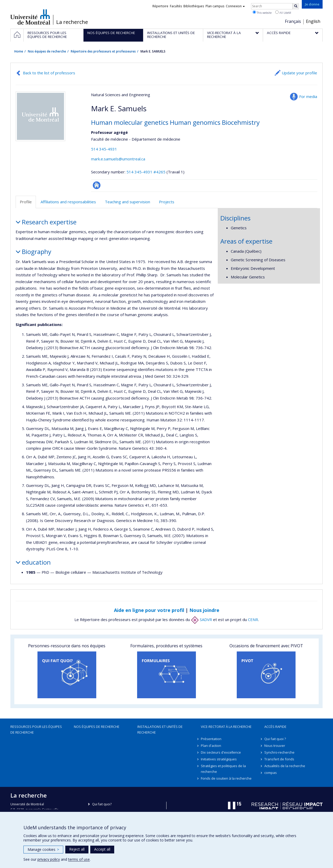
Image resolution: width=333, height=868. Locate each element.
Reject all (77, 849)
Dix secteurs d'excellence (221, 752)
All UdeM (283, 12)
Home (19, 51)
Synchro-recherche (279, 752)
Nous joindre (204, 610)
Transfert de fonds (279, 759)
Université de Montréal (30, 17)
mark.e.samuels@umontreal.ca (118, 159)
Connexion (235, 6)
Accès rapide (275, 727)
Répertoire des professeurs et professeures (103, 51)
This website (262, 12)
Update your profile (299, 73)
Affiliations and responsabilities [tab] (68, 202)
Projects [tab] (167, 202)
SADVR (201, 619)
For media (308, 96)
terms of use (79, 859)
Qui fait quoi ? (275, 739)
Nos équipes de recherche (47, 51)
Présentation (211, 739)
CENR (253, 619)
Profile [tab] (26, 202)
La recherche (72, 22)
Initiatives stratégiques (219, 759)
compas (271, 773)
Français (293, 21)
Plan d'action (211, 746)
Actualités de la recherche (285, 766)
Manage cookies (43, 849)
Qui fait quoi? (102, 804)
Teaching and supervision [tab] (127, 202)
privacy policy (49, 859)
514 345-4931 (104, 149)
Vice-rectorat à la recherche (226, 727)
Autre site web (97, 185)
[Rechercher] (296, 6)
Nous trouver (275, 746)
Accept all (102, 849)
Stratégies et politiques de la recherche (223, 769)
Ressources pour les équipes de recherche (36, 729)
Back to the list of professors (49, 73)
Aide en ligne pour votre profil (149, 610)
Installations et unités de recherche (160, 729)
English (313, 21)
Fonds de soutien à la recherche (226, 778)
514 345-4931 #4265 (146, 172)
